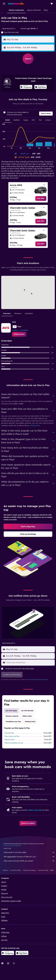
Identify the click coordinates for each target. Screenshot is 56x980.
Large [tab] (26, 120)
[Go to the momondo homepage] (16, 4)
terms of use (32, 679)
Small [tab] (8, 120)
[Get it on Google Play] (26, 87)
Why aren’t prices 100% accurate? (29, 861)
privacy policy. (44, 679)
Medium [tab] (17, 120)
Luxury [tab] (48, 120)
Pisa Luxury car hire (12, 736)
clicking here (35, 426)
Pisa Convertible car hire (14, 743)
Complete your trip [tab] (13, 722)
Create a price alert (35, 810)
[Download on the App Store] (41, 87)
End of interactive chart (1, 147)
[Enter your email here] (30, 663)
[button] (4, 4)
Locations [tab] (29, 314)
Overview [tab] (7, 314)
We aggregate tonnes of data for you (29, 857)
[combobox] (9, 29)
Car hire (5, 870)
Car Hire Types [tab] (11, 711)
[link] (41, 198)
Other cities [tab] (27, 716)
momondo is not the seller (29, 852)
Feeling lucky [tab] (30, 722)
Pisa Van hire (9, 733)
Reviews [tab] (18, 314)
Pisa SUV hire (9, 740)
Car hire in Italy (16, 870)
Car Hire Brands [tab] (27, 711)
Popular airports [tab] (12, 716)
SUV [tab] (33, 120)
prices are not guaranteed (12, 846)
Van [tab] (40, 120)
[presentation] (41, 87)
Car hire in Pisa (43, 870)
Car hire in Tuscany (29, 870)
